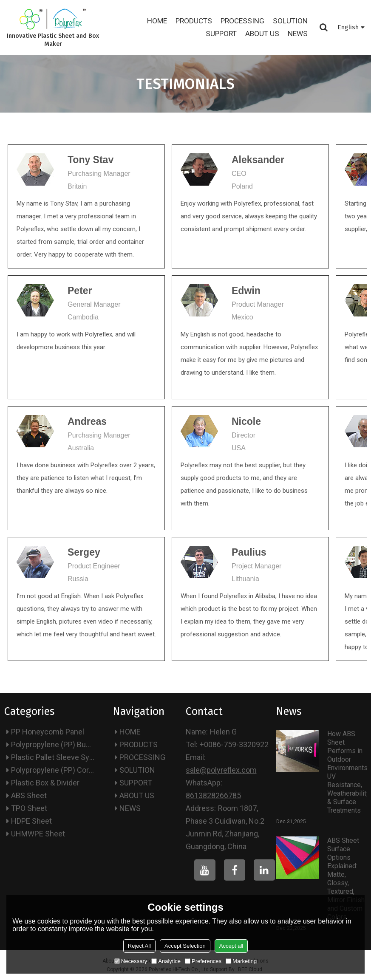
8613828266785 (213, 795)
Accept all (231, 946)
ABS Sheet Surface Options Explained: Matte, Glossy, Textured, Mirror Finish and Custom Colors (346, 879)
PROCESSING (242, 21)
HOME (157, 21)
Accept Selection (185, 946)
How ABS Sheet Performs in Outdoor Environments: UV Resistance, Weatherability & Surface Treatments (347, 772)
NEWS (298, 34)
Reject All (139, 946)
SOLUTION (290, 21)
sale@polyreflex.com (221, 770)
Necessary (131, 961)
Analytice (166, 961)
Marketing (241, 961)
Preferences (203, 961)
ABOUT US (262, 34)
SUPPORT (221, 34)
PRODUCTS (194, 21)
